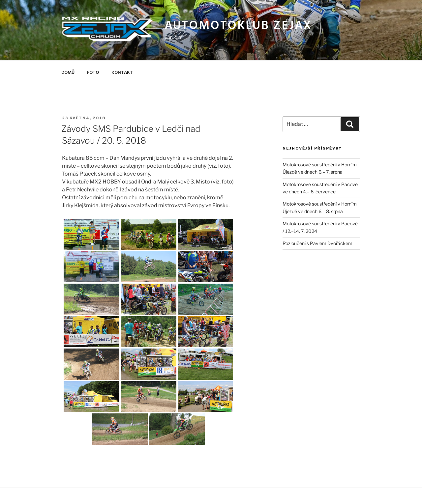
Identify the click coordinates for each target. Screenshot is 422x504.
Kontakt (122, 73)
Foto (93, 73)
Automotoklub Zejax (238, 26)
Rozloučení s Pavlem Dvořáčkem (317, 243)
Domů (68, 73)
